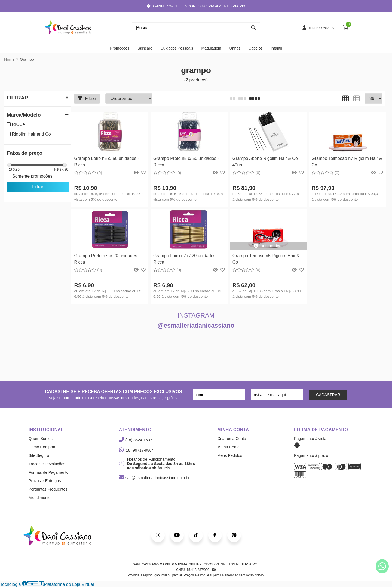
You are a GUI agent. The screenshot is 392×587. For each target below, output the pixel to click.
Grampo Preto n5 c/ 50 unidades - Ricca (186, 162)
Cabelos (255, 48)
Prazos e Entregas (45, 481)
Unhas (235, 48)
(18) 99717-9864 (136, 450)
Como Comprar (42, 447)
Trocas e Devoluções (47, 464)
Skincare (145, 48)
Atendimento (40, 498)
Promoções (120, 48)
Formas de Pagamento (48, 472)
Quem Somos (41, 439)
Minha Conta (228, 447)
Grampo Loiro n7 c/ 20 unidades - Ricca (186, 259)
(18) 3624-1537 (136, 440)
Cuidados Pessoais (177, 48)
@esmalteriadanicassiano (196, 326)
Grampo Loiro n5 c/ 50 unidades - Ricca (106, 162)
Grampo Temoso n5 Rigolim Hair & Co (266, 259)
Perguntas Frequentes (48, 489)
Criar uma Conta (232, 439)
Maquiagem (211, 48)
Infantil (276, 48)
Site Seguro (39, 455)
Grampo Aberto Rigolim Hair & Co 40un (265, 162)
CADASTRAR (328, 395)
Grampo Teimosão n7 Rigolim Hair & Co (347, 162)
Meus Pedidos (230, 455)
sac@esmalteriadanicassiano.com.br (154, 478)
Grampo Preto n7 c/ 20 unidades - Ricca (107, 259)
